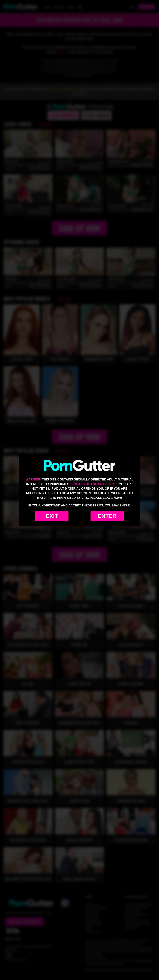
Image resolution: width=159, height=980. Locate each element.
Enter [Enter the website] (107, 516)
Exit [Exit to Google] (52, 516)
